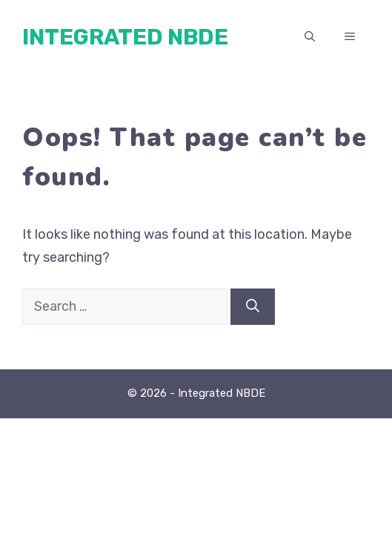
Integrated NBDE (125, 37)
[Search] (253, 307)
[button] (310, 37)
